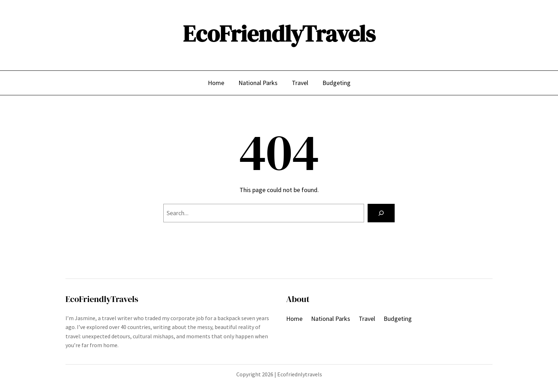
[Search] (381, 213)
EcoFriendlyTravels (279, 34)
